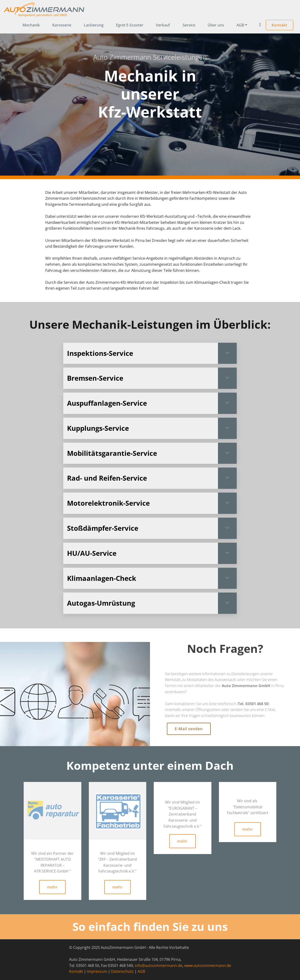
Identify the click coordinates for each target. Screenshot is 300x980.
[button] (150, 353)
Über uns (216, 25)
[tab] (150, 354)
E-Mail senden (189, 739)
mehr (52, 899)
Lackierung (94, 25)
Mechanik (31, 25)
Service (189, 25)
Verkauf (163, 25)
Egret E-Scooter (130, 25)
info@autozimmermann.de (159, 967)
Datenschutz (122, 973)
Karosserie (62, 25)
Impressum (97, 973)
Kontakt (279, 25)
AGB (240, 25)
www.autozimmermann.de (208, 967)
